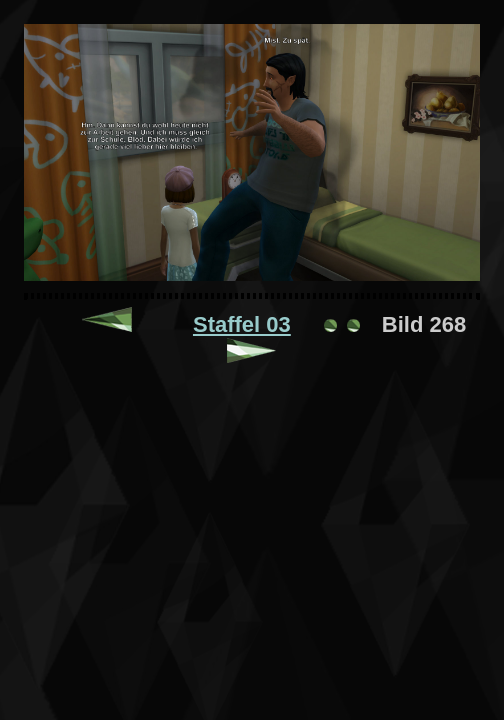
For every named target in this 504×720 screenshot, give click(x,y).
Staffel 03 (242, 324)
